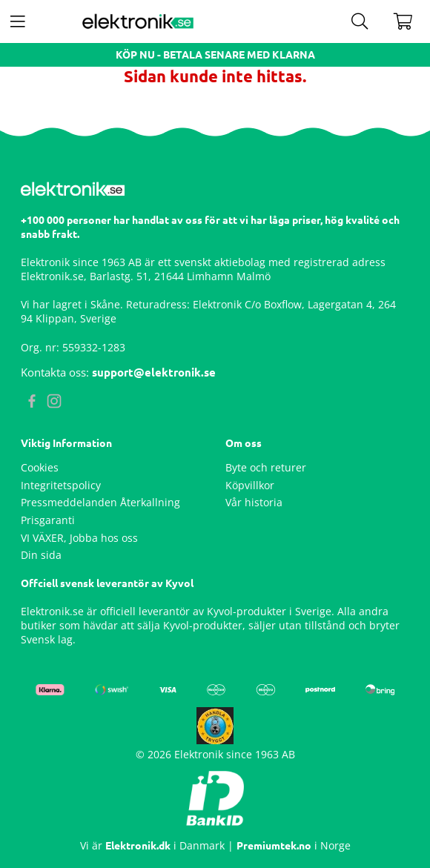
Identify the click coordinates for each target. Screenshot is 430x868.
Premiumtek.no (274, 846)
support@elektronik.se (154, 372)
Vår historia (254, 502)
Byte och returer (266, 467)
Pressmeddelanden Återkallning (100, 502)
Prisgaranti (48, 520)
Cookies (40, 467)
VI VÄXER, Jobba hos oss (79, 538)
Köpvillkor (250, 485)
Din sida (41, 555)
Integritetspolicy (61, 485)
